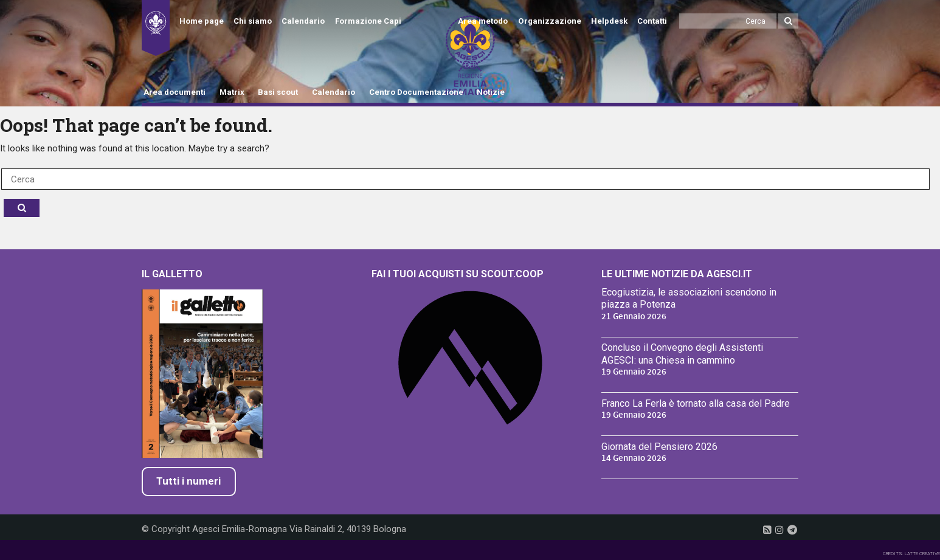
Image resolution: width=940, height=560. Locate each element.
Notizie (491, 92)
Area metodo (483, 21)
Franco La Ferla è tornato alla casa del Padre (696, 403)
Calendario (303, 21)
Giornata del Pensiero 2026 (659, 447)
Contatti (652, 21)
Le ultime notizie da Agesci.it (677, 274)
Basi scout (278, 92)
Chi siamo (253, 21)
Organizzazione (550, 21)
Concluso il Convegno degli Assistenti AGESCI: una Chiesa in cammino (682, 354)
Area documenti (175, 92)
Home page (202, 21)
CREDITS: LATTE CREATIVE (911, 554)
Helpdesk (609, 21)
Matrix (232, 92)
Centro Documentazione (416, 92)
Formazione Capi (368, 21)
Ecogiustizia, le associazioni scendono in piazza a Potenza (689, 299)
